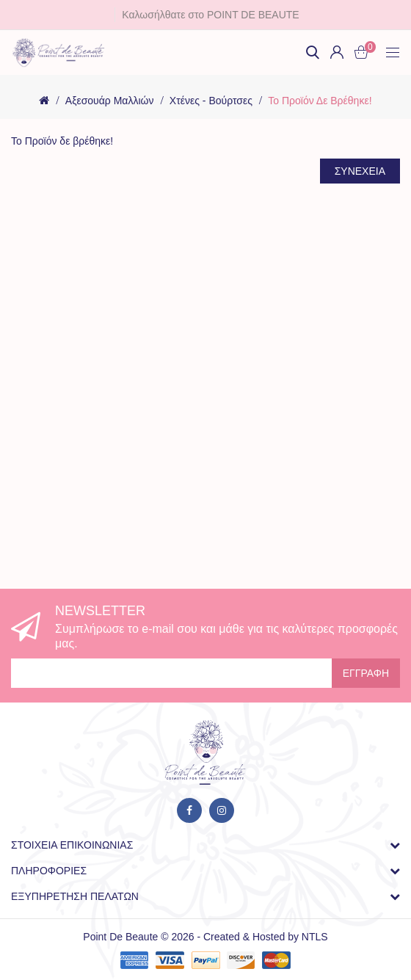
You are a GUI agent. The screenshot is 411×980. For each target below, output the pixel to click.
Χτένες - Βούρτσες (211, 101)
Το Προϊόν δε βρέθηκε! (320, 101)
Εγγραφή (366, 673)
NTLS (315, 937)
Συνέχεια (360, 171)
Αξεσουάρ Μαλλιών (110, 101)
